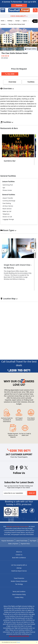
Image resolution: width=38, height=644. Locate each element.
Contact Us (19, 555)
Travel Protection (19, 578)
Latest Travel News (22, 541)
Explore (19, 5)
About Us (19, 552)
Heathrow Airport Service (19, 571)
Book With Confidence (19, 558)
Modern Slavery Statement (19, 581)
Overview (12, 82)
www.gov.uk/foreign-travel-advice (17, 526)
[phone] (35, 10)
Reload (18, 642)
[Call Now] (10, 74)
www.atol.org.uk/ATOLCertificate (19, 636)
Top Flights (33, 541)
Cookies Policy (19, 597)
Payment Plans (25, 544)
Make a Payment (13, 544)
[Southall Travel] (19, 10)
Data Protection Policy (19, 594)
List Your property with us (19, 565)
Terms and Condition (19, 592)
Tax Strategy (19, 584)
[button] (4, 251)
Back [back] (35, 21)
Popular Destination (8, 541)
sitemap (19, 568)
